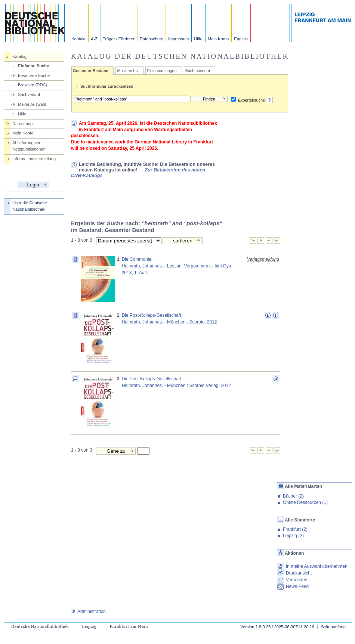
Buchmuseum (198, 71)
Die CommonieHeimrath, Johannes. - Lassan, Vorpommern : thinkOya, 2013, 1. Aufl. (177, 266)
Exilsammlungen (162, 71)
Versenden (297, 580)
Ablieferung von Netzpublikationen (29, 146)
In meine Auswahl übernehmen (317, 566)
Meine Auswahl (32, 104)
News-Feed (297, 586)
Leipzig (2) (293, 536)
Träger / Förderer (119, 39)
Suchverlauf (29, 95)
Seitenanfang (333, 627)
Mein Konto (218, 39)
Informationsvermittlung (34, 159)
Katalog (19, 56)
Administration (88, 612)
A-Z (94, 39)
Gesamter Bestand (91, 71)
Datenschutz (151, 39)
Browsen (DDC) (33, 85)
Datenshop (22, 124)
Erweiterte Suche (34, 75)
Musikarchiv (128, 71)
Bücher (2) (293, 496)
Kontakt (78, 39)
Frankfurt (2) (295, 529)
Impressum (178, 39)
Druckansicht (299, 573)
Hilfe (198, 39)
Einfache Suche (33, 66)
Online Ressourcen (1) (305, 502)
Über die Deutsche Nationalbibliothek (30, 206)
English (241, 39)
